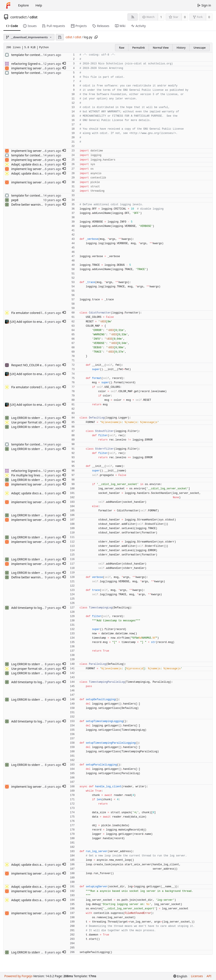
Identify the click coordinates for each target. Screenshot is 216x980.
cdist (34, 17)
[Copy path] (96, 37)
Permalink (139, 48)
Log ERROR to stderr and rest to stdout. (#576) (44, 418)
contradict (19, 17)
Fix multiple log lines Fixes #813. (34, 475)
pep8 (15, 200)
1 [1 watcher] (161, 17)
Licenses (197, 976)
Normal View (161, 48)
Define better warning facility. (32, 204)
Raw (122, 48)
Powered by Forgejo (18, 976)
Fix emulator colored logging (32, 313)
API (209, 976)
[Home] (8, 5)
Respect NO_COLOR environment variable (41, 365)
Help (39, 5)
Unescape (200, 48)
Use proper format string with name (37, 422)
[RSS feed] (133, 17)
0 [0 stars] (185, 17)
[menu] (180, 976)
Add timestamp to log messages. (34, 608)
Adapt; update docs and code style (35, 164)
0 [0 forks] (209, 17)
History (181, 48)
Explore (23, 5)
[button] (60, 37)
